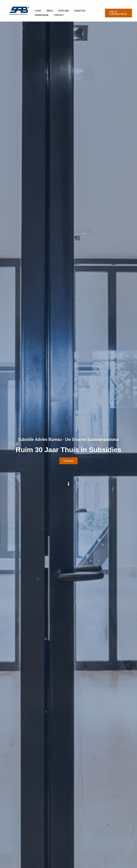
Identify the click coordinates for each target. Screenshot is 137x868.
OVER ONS (62, 11)
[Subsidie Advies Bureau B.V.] (19, 11)
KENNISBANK (41, 15)
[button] (118, 13)
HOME (38, 11)
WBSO (49, 11)
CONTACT (58, 15)
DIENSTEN (78, 11)
